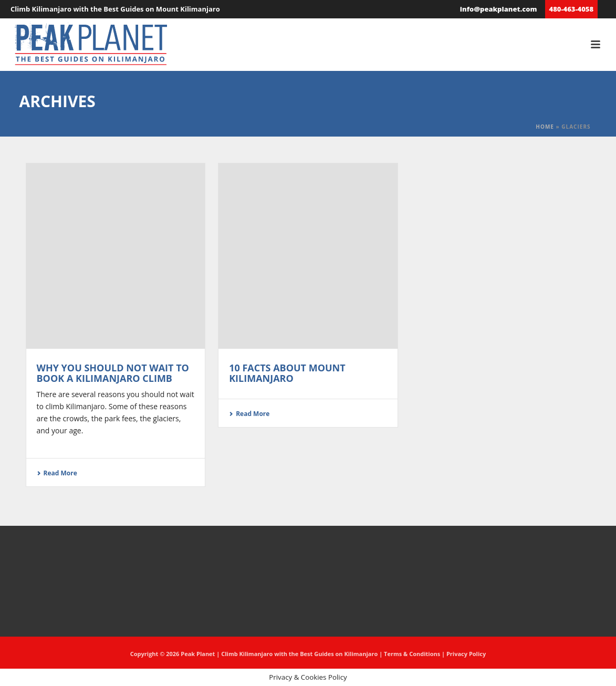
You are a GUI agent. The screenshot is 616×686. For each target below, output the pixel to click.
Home (545, 127)
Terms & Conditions (412, 654)
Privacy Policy (466, 654)
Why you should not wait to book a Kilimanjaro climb (113, 373)
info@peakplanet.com (499, 9)
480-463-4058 (571, 9)
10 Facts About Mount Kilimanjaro (287, 373)
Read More (57, 473)
